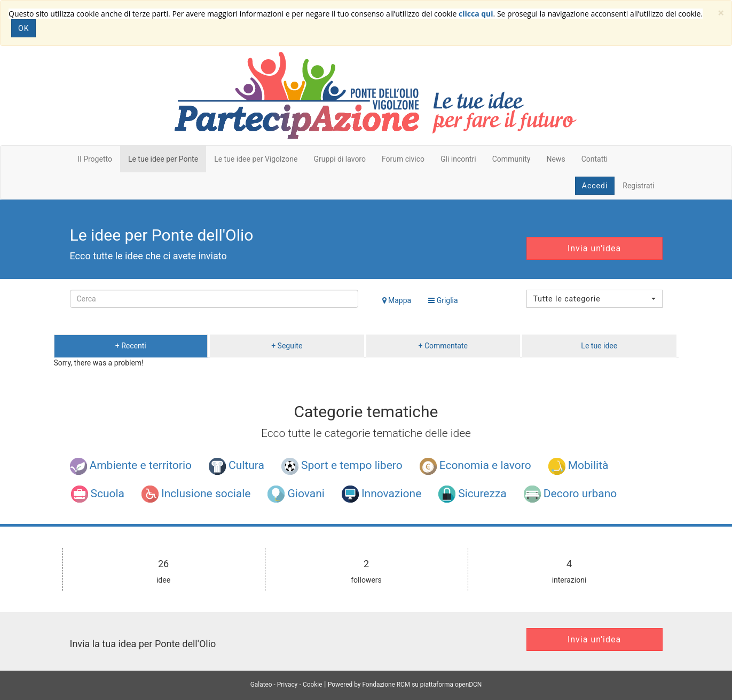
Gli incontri (458, 159)
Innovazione (381, 494)
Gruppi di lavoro (340, 159)
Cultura (237, 466)
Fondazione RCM (386, 685)
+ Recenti (131, 346)
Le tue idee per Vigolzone (256, 159)
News (556, 159)
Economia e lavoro (475, 466)
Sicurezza (472, 494)
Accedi (595, 186)
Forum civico (403, 159)
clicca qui (476, 14)
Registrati (638, 186)
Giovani (296, 494)
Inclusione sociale (196, 494)
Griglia (443, 300)
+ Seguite (287, 346)
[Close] (721, 13)
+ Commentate (443, 346)
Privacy (287, 685)
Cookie (313, 685)
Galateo (261, 685)
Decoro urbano (570, 494)
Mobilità (578, 466)
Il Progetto (95, 159)
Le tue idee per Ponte (163, 159)
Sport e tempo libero (342, 466)
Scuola (98, 494)
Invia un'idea (594, 248)
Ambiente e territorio (131, 466)
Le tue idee (599, 346)
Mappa (397, 300)
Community (511, 159)
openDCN (468, 685)
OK (23, 28)
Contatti (595, 159)
